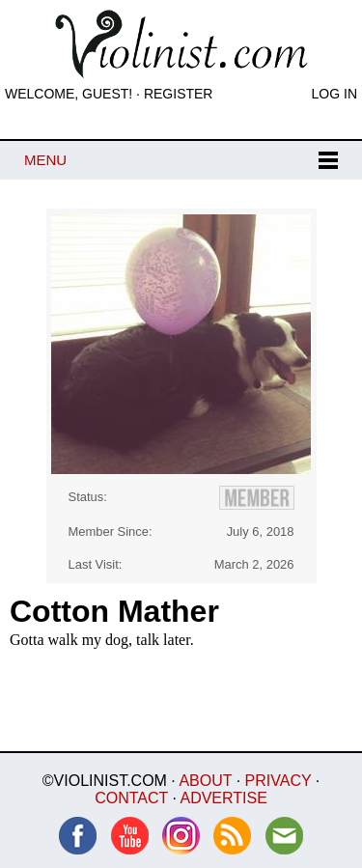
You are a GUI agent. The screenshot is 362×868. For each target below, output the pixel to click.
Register (179, 94)
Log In (334, 94)
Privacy (278, 781)
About (205, 781)
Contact (131, 798)
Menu (45, 160)
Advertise (223, 798)
